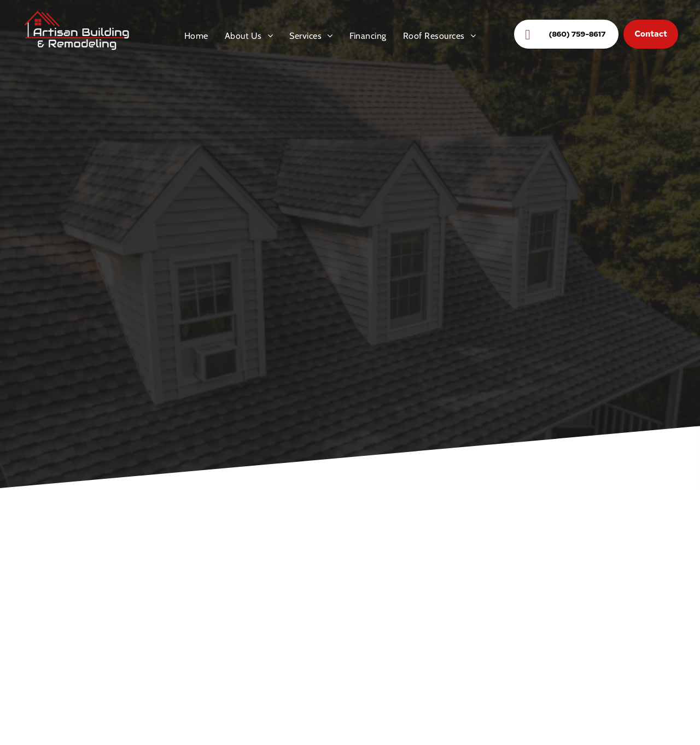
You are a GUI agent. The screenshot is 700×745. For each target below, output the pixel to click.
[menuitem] (196, 36)
